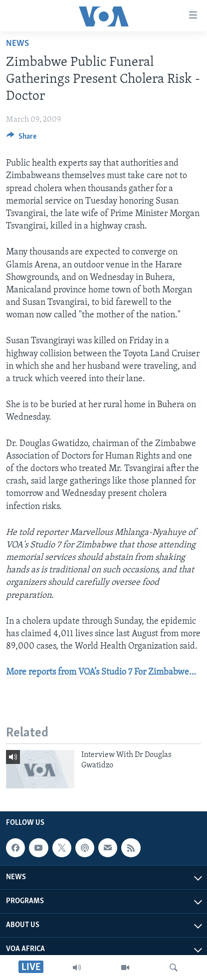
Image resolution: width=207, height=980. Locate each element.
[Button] (21, 139)
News (17, 44)
